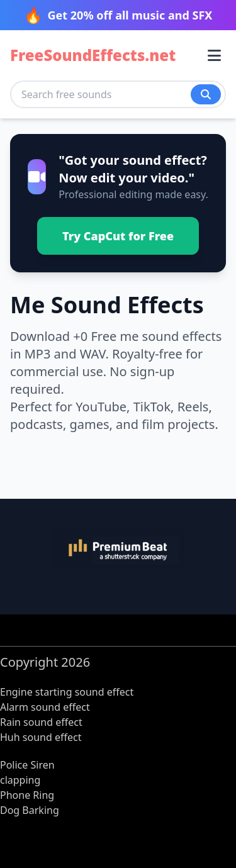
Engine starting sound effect (67, 692)
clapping (20, 780)
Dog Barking (30, 810)
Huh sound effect (41, 737)
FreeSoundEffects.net (93, 55)
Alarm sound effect (45, 707)
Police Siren (27, 765)
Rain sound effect (41, 722)
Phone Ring (27, 795)
